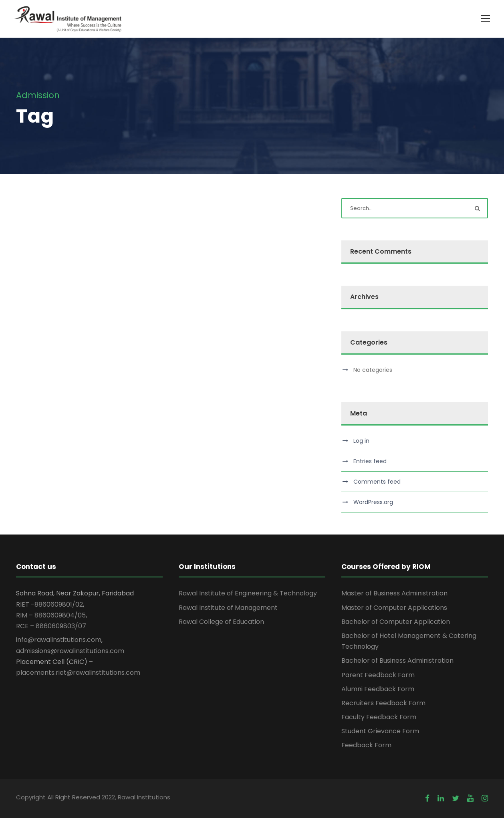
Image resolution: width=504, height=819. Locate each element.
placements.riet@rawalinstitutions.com (78, 673)
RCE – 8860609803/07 (51, 627)
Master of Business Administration (394, 594)
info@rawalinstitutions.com (59, 640)
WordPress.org (373, 503)
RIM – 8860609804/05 (51, 616)
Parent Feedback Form (378, 675)
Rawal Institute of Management (228, 608)
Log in (361, 442)
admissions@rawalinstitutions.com (70, 651)
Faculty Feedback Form (379, 718)
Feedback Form (366, 746)
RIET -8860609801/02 (49, 605)
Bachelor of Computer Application (396, 622)
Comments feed (377, 482)
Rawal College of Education (221, 622)
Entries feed (370, 462)
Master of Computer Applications (394, 608)
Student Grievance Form (380, 732)
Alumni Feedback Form (378, 689)
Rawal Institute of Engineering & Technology (248, 594)
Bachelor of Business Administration (397, 661)
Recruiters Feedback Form (383, 703)
